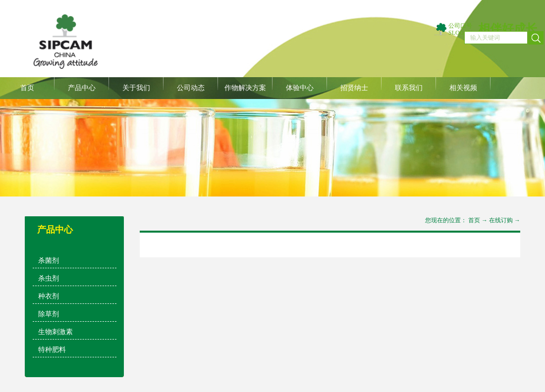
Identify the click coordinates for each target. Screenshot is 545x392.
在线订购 (501, 220)
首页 (27, 88)
